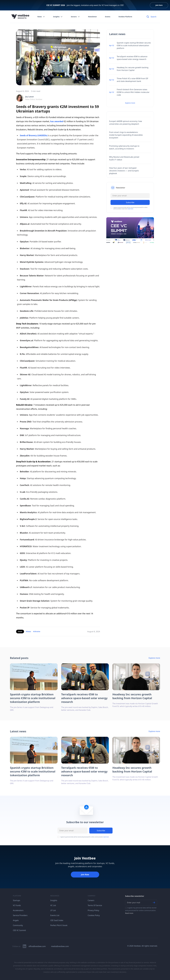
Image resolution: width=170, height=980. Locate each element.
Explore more (130, 103)
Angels (16, 920)
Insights (58, 17)
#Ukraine (37, 631)
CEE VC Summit (19, 930)
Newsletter (92, 17)
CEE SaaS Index (57, 920)
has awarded (57, 121)
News (41, 17)
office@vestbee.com (37, 946)
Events (108, 17)
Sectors (75, 17)
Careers (91, 900)
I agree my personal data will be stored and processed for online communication (84, 837)
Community (18, 925)
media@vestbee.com (60, 946)
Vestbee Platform (125, 17)
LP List (53, 910)
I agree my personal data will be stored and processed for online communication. (141, 910)
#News (28, 631)
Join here (159, 5)
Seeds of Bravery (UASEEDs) (34, 135)
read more (130, 209)
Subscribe (101, 831)
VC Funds (17, 905)
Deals (20, 631)
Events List (55, 915)
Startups (16, 900)
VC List (53, 905)
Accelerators (18, 910)
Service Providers (20, 915)
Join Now (85, 875)
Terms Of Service (95, 905)
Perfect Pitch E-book (59, 925)
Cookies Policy (94, 915)
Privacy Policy (93, 910)
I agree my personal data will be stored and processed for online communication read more (130, 208)
